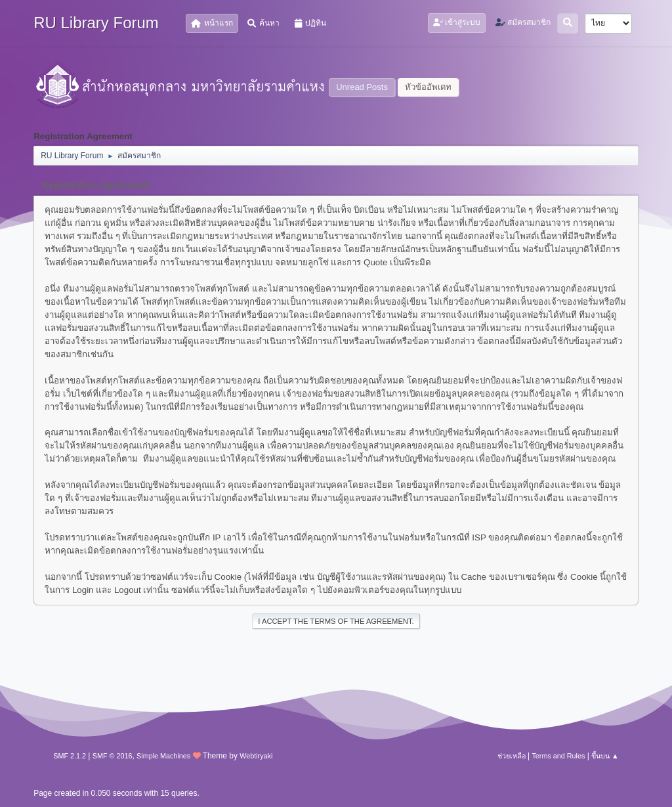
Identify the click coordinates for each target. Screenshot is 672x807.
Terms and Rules (558, 756)
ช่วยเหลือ (512, 756)
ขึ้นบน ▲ (605, 756)
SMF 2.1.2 (70, 756)
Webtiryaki (256, 756)
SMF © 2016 (113, 756)
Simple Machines (163, 756)
